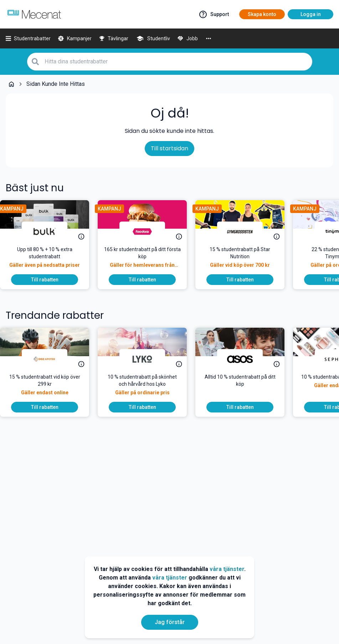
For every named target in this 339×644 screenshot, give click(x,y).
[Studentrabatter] (28, 38)
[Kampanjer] (75, 38)
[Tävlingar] (114, 38)
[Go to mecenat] (34, 14)
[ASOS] (246, 359)
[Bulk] (50, 232)
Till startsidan (169, 148)
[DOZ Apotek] (50, 359)
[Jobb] (188, 38)
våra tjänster (227, 569)
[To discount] (50, 280)
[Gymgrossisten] (246, 232)
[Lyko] (148, 359)
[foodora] (148, 232)
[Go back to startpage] (11, 84)
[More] (209, 38)
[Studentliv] (153, 38)
